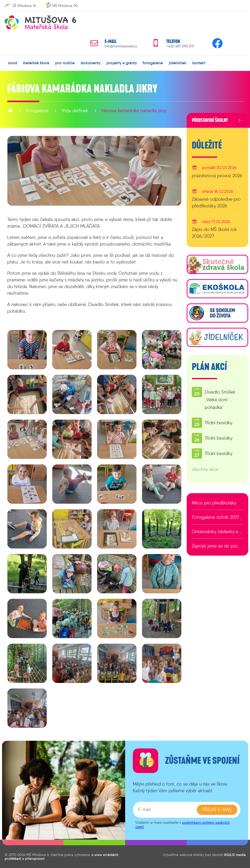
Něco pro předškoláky (214, 503)
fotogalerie (153, 63)
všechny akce (205, 469)
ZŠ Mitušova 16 (24, 6)
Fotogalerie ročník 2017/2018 (217, 517)
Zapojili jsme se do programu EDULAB (217, 546)
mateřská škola (36, 63)
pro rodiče (65, 63)
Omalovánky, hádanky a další (217, 532)
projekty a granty (121, 63)
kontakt (199, 63)
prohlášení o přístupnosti (24, 858)
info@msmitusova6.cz (121, 46)
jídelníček (178, 63)
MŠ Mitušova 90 (65, 6)
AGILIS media (235, 855)
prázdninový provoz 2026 (217, 175)
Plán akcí (209, 367)
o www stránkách (105, 855)
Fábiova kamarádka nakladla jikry (134, 111)
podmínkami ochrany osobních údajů (183, 825)
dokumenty (91, 63)
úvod (13, 63)
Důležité (207, 145)
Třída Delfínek (75, 111)
